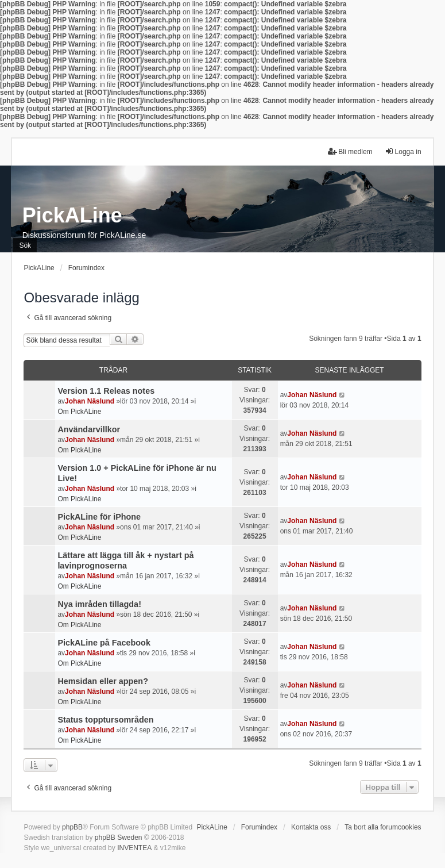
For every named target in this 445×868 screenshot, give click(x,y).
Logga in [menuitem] (403, 151)
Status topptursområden (105, 720)
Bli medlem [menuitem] (350, 151)
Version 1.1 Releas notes (106, 391)
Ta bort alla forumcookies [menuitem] (383, 827)
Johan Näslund (90, 401)
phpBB (72, 827)
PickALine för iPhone (99, 517)
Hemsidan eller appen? (103, 681)
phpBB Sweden (119, 838)
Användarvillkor (89, 429)
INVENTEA (134, 848)
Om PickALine (79, 412)
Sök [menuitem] (25, 245)
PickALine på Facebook (104, 643)
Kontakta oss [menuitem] (311, 827)
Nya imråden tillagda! (99, 604)
